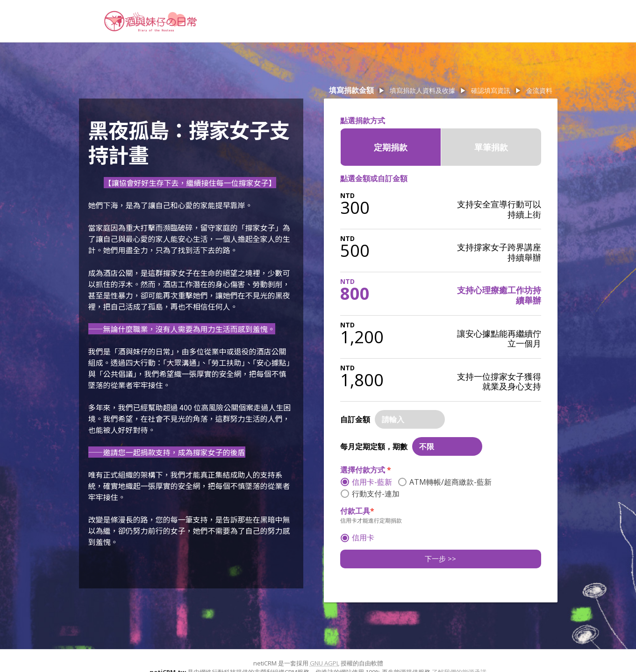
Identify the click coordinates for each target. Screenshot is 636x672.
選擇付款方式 (366, 470)
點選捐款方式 (363, 120)
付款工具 (357, 511)
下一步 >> (440, 559)
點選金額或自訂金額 (374, 178)
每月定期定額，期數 (374, 446)
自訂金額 (355, 419)
